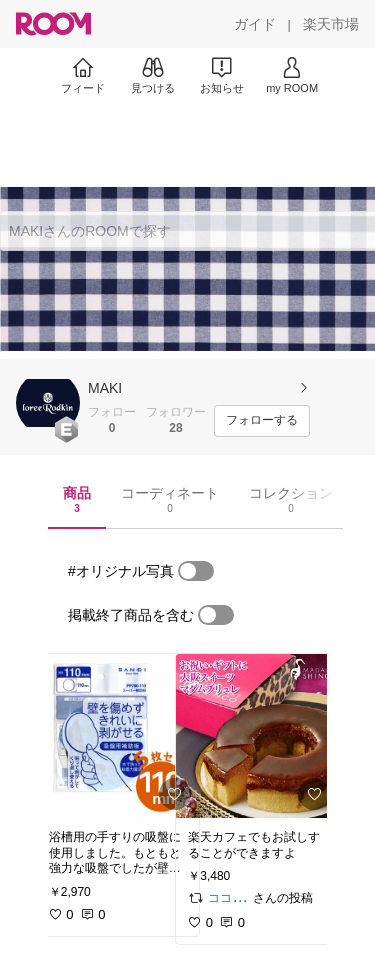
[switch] (196, 571)
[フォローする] (262, 421)
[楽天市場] (331, 24)
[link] (118, 736)
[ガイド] (255, 24)
